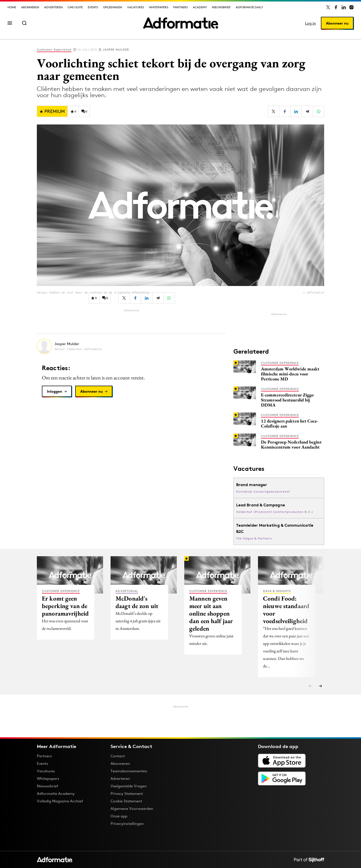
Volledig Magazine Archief (60, 801)
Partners (180, 7)
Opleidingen (113, 7)
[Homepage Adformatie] (180, 23)
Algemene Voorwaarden (132, 809)
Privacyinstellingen (127, 824)
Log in (310, 23)
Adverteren (53, 7)
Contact (118, 756)
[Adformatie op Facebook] (336, 7)
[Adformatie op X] (328, 7)
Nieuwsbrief (221, 7)
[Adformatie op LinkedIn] (344, 7)
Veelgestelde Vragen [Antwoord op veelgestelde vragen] (129, 786)
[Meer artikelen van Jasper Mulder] (131, 346)
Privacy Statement (127, 793)
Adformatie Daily (249, 7)
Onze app (119, 816)
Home (12, 7)
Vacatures (136, 7)
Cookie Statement (126, 801)
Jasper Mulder (116, 49)
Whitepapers (159, 7)
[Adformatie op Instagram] (351, 7)
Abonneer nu (337, 23)
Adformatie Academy (56, 793)
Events (93, 7)
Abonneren (30, 7)
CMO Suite (75, 7)
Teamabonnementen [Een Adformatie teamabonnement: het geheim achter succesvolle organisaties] (129, 771)
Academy (200, 7)
